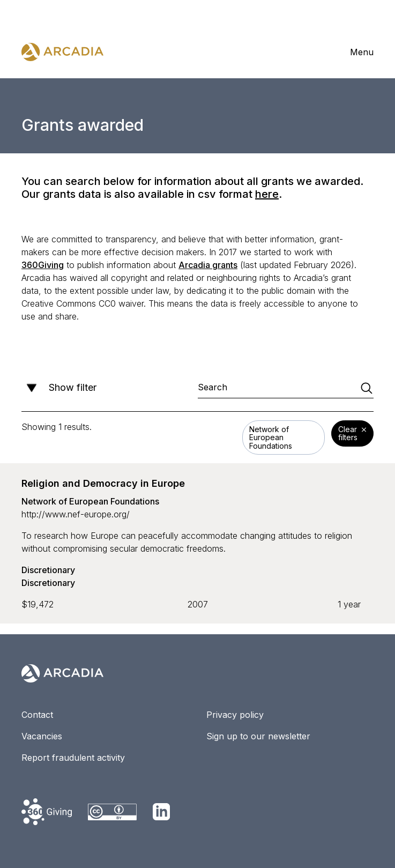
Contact (37, 715)
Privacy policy (235, 715)
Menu (362, 52)
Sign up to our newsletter (258, 736)
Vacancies (42, 736)
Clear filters (352, 434)
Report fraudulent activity (73, 758)
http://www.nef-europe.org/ (76, 514)
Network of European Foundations (90, 501)
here (267, 194)
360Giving (43, 265)
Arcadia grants (208, 265)
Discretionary (48, 570)
